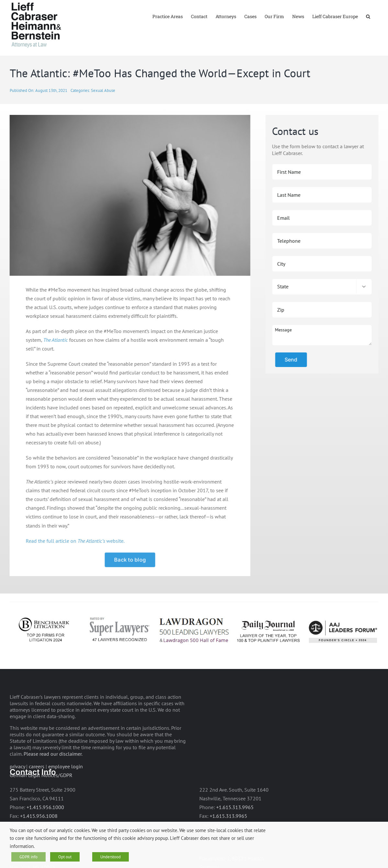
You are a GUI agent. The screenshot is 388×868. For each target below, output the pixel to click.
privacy (17, 785)
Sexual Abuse (103, 109)
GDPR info (28, 857)
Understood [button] (111, 857)
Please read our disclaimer (53, 773)
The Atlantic (55, 359)
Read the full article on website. (74, 560)
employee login (66, 785)
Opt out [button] (65, 857)
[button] (368, 16)
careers (37, 785)
